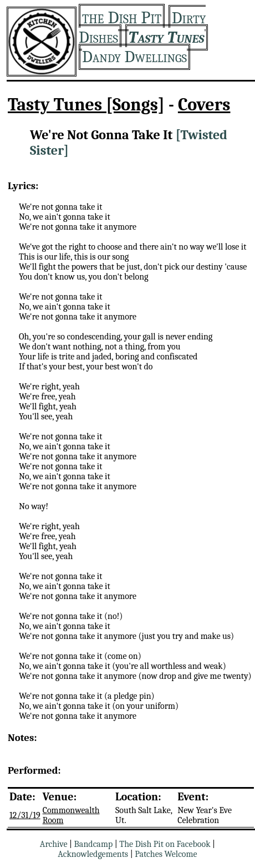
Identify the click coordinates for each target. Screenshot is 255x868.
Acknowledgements (93, 854)
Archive (54, 844)
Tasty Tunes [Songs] (86, 105)
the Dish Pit (122, 17)
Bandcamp (94, 844)
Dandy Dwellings (134, 57)
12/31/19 (25, 815)
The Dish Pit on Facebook (165, 844)
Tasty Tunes (167, 37)
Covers (204, 105)
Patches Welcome (166, 854)
